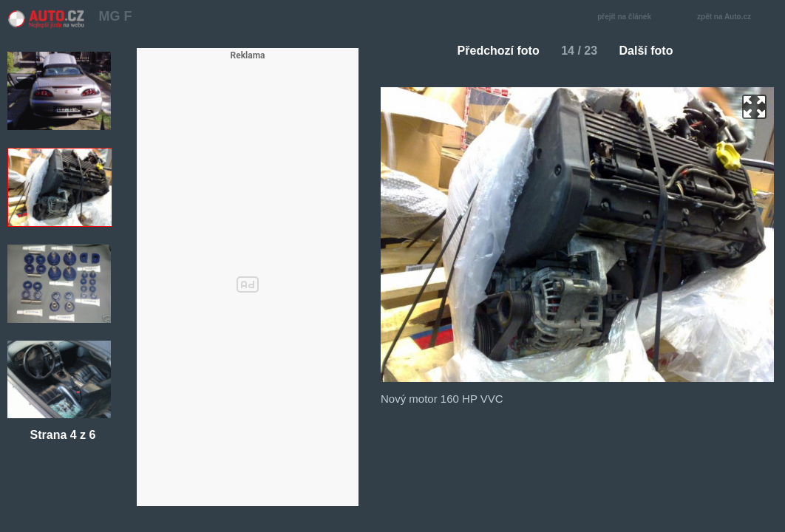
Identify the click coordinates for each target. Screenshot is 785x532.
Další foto (652, 51)
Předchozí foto (493, 51)
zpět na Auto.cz (732, 17)
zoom (754, 107)
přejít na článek (628, 17)
